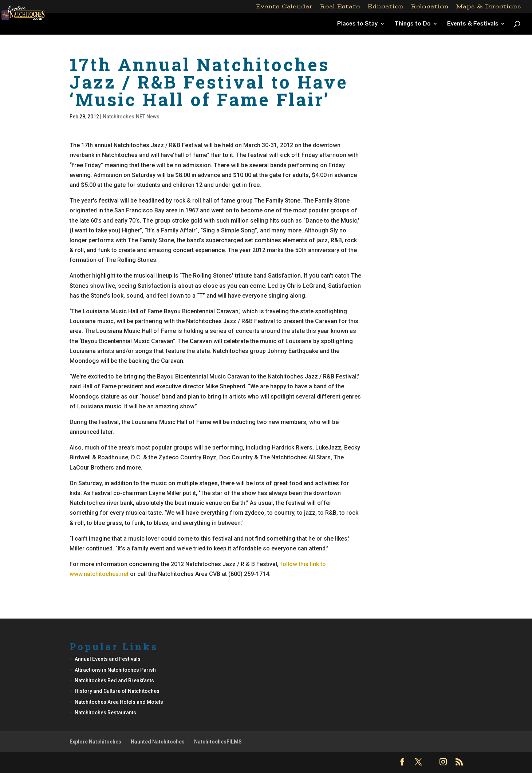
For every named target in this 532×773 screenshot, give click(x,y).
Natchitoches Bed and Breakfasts (114, 680)
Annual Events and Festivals (108, 659)
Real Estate (340, 7)
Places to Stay (358, 24)
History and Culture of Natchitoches (117, 691)
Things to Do (413, 24)
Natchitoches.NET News (131, 117)
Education (386, 7)
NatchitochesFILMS (218, 742)
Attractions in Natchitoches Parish (115, 670)
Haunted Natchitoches (158, 742)
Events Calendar (284, 7)
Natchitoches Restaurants (105, 713)
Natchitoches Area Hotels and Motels (119, 702)
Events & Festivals (473, 24)
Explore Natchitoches (95, 742)
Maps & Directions (489, 7)
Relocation (430, 7)
